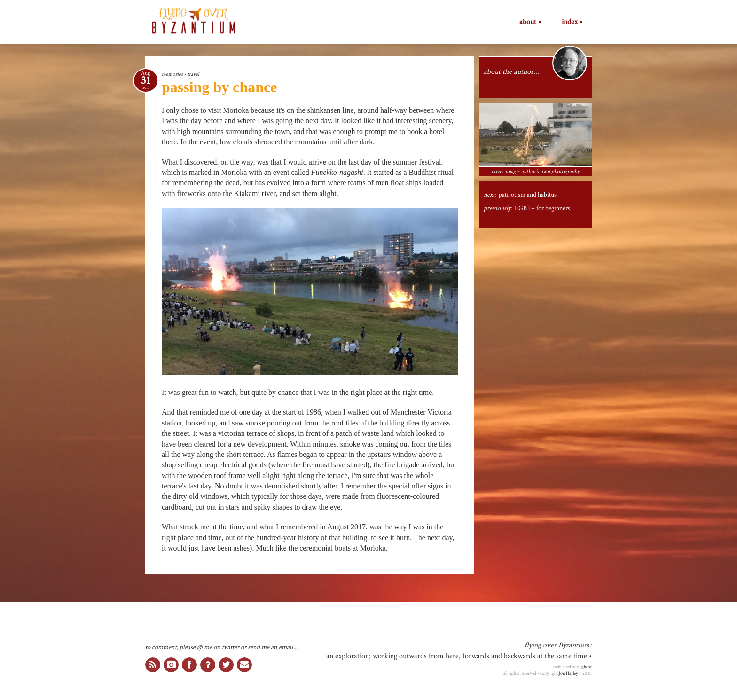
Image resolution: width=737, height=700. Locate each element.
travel (193, 74)
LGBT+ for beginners (542, 208)
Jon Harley (568, 673)
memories (172, 74)
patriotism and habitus (528, 195)
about (528, 22)
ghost (587, 667)
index (570, 22)
